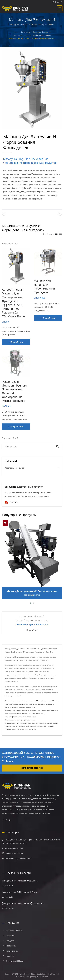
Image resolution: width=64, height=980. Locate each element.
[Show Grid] (56, 234)
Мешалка (48, 701)
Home (16, 32)
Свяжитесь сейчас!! (32, 768)
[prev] (4, 214)
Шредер (50, 704)
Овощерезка (42, 704)
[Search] (28, 446)
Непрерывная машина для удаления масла (20, 720)
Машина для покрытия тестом (33, 714)
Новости (10, 956)
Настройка (11, 946)
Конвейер (8, 729)
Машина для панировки (13, 714)
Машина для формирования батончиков (44, 710)
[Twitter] (6, 820)
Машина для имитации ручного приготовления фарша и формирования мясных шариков (14, 391)
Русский (59, 2)
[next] (60, 214)
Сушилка (8, 726)
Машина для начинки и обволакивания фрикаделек (44, 287)
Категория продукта (41, 32)
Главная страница (14, 930)
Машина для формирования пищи (17, 710)
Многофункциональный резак (25, 707)
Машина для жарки (12, 704)
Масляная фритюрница (13, 717)
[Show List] (60, 234)
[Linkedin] (10, 820)
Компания (10, 935)
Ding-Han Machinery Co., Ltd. (31, 974)
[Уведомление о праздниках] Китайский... (23, 904)
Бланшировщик (52, 723)
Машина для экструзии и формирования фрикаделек (32, 38)
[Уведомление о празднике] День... (20, 881)
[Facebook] (3, 820)
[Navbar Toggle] (60, 8)
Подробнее (32, 630)
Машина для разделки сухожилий (42, 726)
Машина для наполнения (28, 704)
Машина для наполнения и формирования (32, 35)
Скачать (11, 502)
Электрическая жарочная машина (17, 723)
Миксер (55, 701)
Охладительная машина (20, 726)
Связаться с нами (30, 729)
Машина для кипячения (38, 723)
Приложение (12, 951)
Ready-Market (42, 977)
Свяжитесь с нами (14, 961)
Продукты (10, 941)
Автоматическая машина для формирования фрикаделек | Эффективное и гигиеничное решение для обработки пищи (13, 303)
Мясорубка (40, 701)
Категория (26, 32)
